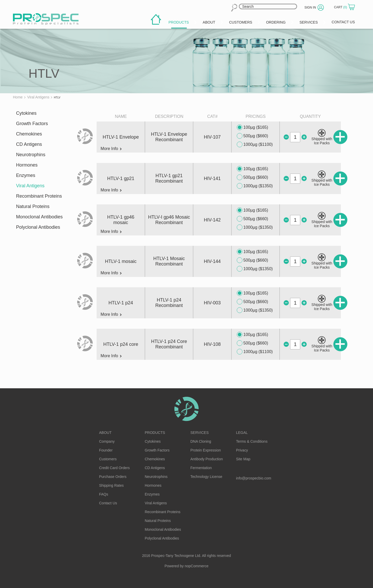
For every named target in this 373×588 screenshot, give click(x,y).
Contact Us (108, 503)
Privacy (242, 450)
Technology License (206, 477)
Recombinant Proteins (39, 196)
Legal (242, 433)
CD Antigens (29, 144)
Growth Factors (32, 124)
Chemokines (29, 134)
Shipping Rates (112, 485)
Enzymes (26, 175)
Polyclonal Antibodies (38, 227)
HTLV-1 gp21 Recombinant (169, 178)
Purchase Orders (113, 477)
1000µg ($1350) (255, 186)
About (105, 433)
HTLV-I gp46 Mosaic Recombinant (169, 220)
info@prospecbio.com (254, 478)
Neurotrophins (31, 155)
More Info (111, 149)
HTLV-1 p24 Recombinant (169, 303)
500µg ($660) (253, 136)
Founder (106, 450)
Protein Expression (206, 450)
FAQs (104, 494)
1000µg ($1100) (255, 145)
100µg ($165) (253, 127)
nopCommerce (197, 566)
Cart (341, 7)
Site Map (243, 459)
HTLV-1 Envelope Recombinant (169, 137)
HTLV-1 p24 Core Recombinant (169, 344)
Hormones (27, 165)
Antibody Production (207, 459)
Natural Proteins (33, 206)
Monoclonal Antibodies (39, 217)
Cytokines (26, 113)
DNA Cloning (201, 441)
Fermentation (201, 468)
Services (200, 433)
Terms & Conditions (252, 441)
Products (155, 433)
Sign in (310, 8)
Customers (108, 459)
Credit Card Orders (114, 468)
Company (107, 441)
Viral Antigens (30, 186)
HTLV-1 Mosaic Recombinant (169, 261)
